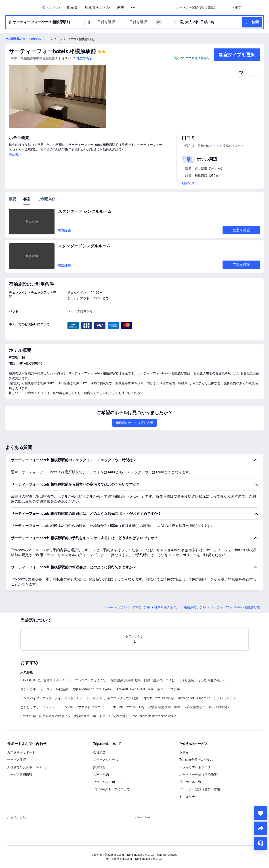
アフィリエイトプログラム (198, 767)
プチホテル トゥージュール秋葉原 (44, 689)
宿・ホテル (51, 7)
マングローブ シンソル (91, 680)
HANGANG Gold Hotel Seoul (134, 689)
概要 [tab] (13, 199)
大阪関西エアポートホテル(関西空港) (101, 716)
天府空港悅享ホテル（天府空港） (207, 707)
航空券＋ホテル (97, 7)
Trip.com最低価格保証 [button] (195, 58)
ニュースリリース (106, 760)
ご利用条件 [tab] (46, 199)
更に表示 (15, 154)
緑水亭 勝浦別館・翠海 (164, 707)
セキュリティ (189, 797)
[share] (261, 828)
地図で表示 (190, 183)
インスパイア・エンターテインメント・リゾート (55, 698)
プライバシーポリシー (109, 782)
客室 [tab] (27, 199)
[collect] (261, 813)
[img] (58, 96)
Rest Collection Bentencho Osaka (153, 716)
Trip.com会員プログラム (196, 760)
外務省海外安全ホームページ (27, 767)
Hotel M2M (28, 716)
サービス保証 (17, 760)
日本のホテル (141, 607)
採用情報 (99, 767)
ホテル (122, 607)
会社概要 (99, 752)
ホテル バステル (168, 689)
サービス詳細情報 (20, 774)
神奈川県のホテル (167, 607)
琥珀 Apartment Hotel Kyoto (91, 689)
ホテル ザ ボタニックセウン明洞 (116, 698)
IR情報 (184, 752)
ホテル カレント (225, 698)
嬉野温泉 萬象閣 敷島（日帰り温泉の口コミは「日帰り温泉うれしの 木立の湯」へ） (170, 680)
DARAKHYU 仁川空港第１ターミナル (46, 680)
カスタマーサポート (21, 752)
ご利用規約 (101, 774)
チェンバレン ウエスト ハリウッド (83, 707)
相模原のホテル (195, 607)
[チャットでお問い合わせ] (261, 843)
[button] (134, 8)
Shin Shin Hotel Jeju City (127, 707)
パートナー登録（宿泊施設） (200, 774)
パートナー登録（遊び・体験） (201, 789)
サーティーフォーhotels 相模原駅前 (53, 51)
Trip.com (107, 607)
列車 (121, 7)
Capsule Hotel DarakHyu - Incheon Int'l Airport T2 (176, 698)
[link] (197, 7)
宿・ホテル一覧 (190, 782)
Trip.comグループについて (111, 789)
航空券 (72, 7)
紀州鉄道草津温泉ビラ (55, 716)
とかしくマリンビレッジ (38, 707)
